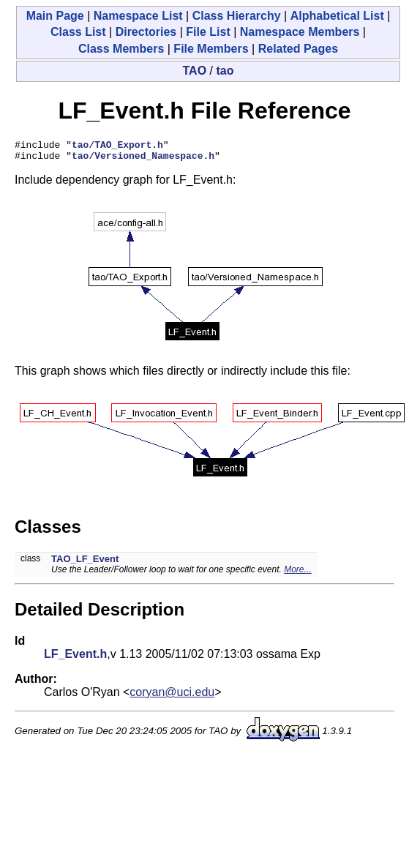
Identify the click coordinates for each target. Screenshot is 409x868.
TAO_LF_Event (85, 563)
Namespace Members (300, 32)
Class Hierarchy (237, 16)
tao (225, 71)
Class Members (121, 49)
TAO (195, 71)
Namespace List (138, 16)
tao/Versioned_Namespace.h (143, 160)
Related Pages (298, 49)
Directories (146, 32)
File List (208, 32)
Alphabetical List (337, 16)
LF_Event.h (75, 658)
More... (297, 574)
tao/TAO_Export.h (117, 146)
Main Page (55, 16)
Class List (78, 32)
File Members (211, 49)
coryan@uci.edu (172, 696)
